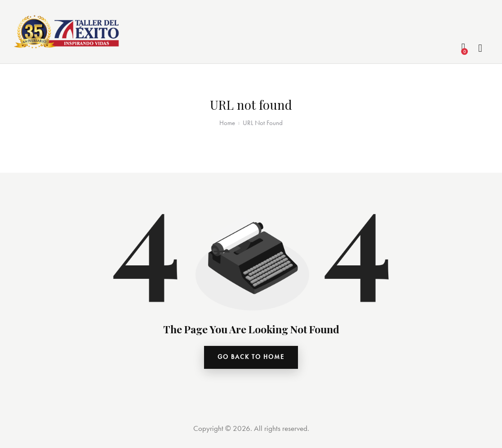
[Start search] (481, 48)
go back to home (251, 358)
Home (227, 123)
